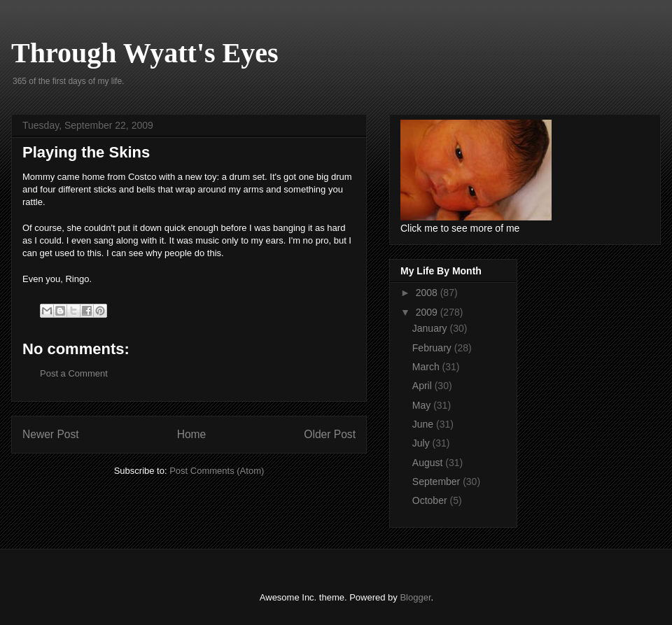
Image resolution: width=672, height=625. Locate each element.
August (429, 463)
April (423, 386)
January (431, 328)
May (423, 405)
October (431, 500)
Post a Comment (74, 373)
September (437, 482)
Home (192, 434)
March (427, 367)
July (422, 443)
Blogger (415, 597)
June (424, 424)
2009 (428, 312)
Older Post (330, 434)
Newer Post (51, 434)
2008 (428, 293)
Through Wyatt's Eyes (145, 53)
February (433, 348)
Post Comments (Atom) (217, 471)
